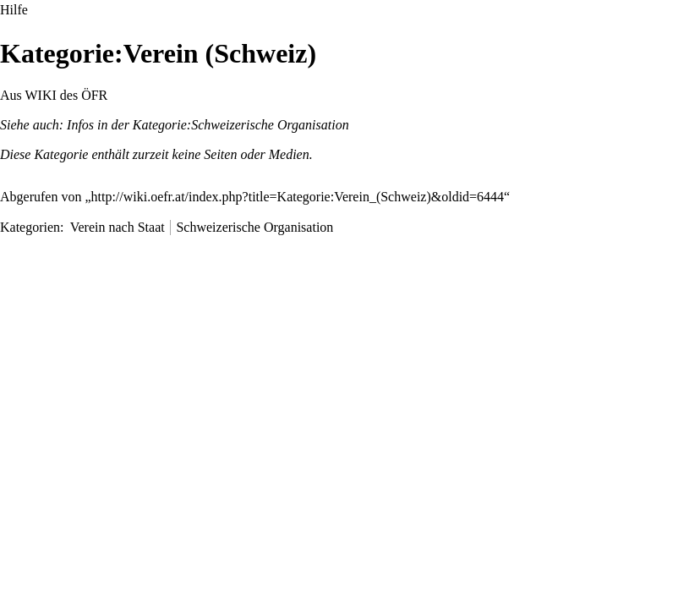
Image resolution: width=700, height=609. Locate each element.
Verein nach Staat (118, 227)
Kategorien (30, 227)
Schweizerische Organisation (254, 227)
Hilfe (14, 10)
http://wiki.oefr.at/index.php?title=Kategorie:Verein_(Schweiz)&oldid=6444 (298, 197)
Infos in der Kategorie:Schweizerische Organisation (208, 125)
